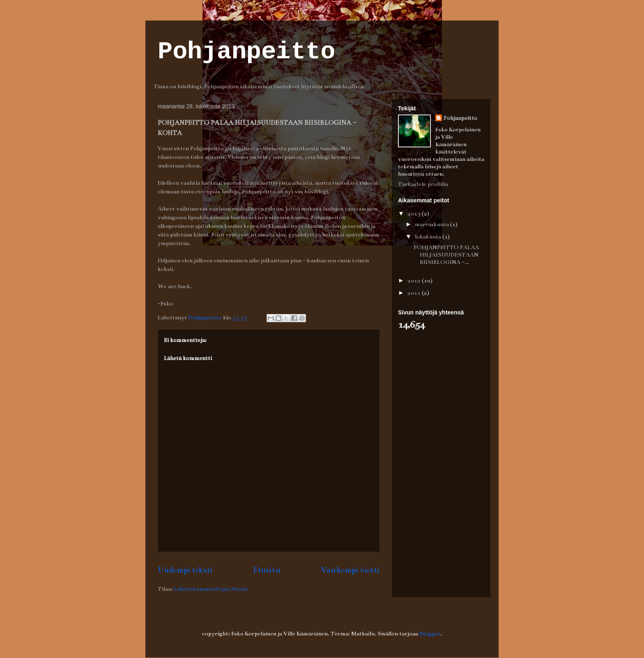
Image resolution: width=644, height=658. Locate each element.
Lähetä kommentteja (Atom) (211, 589)
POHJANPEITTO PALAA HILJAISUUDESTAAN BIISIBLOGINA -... (446, 255)
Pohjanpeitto (246, 52)
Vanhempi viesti (350, 570)
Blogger (430, 634)
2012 (415, 281)
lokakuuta (429, 237)
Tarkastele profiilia (423, 184)
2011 (415, 293)
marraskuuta (432, 224)
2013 (415, 214)
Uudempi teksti (185, 570)
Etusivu (267, 570)
